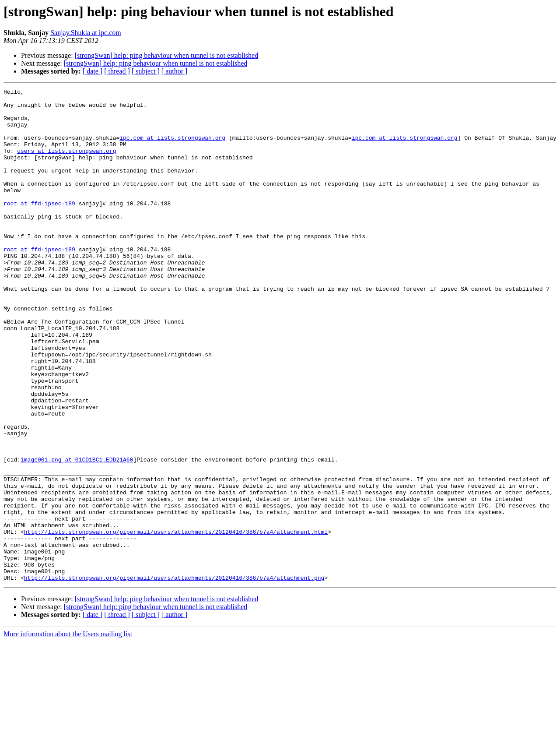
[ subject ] (146, 71)
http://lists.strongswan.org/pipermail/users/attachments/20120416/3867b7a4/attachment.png (174, 676)
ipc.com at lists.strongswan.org (172, 148)
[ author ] (175, 71)
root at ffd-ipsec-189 (39, 227)
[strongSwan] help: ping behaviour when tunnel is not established (166, 55)
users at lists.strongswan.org (66, 164)
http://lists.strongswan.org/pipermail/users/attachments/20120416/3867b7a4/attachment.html (176, 621)
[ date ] (93, 71)
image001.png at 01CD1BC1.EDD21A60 (77, 534)
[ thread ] (117, 71)
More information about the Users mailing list (68, 732)
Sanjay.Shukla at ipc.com (86, 33)
